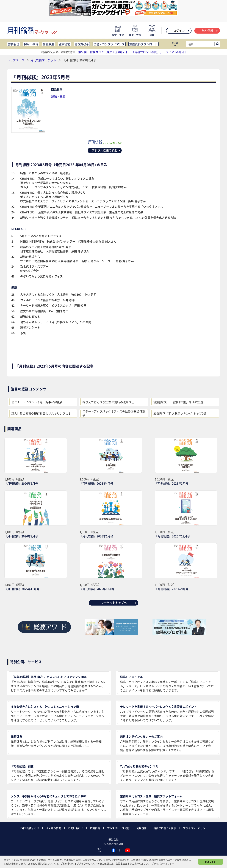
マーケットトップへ (119, 603)
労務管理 (14, 44)
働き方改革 (82, 44)
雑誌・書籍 (58, 96)
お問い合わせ (76, 828)
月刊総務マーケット (44, 60)
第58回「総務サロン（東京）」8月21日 (103, 52)
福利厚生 (48, 44)
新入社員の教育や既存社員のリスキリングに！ (41, 413)
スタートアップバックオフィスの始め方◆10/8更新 (114, 413)
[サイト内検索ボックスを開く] (217, 44)
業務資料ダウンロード (143, 44)
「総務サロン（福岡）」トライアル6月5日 (159, 52)
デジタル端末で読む (106, 150)
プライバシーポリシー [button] (163, 863)
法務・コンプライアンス (109, 44)
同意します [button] (211, 862)
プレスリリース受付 (118, 828)
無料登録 (210, 31)
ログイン (182, 31)
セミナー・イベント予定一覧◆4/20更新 (37, 402)
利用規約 (142, 828)
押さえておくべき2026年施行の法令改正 (108, 402)
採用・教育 (31, 44)
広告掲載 (95, 828)
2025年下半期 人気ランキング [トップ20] (180, 413)
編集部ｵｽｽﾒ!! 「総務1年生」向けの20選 (178, 402)
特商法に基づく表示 (165, 828)
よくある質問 (54, 828)
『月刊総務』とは (29, 828)
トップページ (16, 60)
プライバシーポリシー (195, 828)
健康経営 (64, 44)
